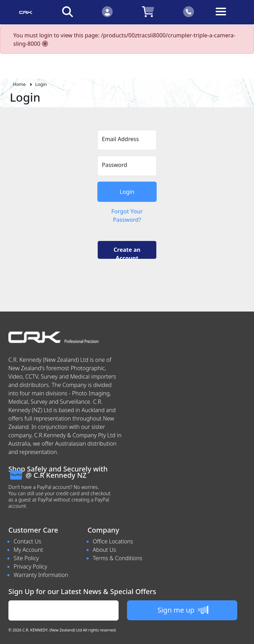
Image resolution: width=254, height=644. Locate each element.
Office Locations (113, 541)
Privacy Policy (30, 566)
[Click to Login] (107, 11)
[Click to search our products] (68, 11)
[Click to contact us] (189, 11)
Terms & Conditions (118, 558)
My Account (28, 550)
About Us (104, 550)
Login (41, 84)
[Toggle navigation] (229, 17)
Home (19, 84)
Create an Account (127, 253)
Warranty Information (41, 575)
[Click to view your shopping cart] (148, 11)
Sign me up (183, 610)
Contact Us (27, 541)
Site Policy (26, 558)
